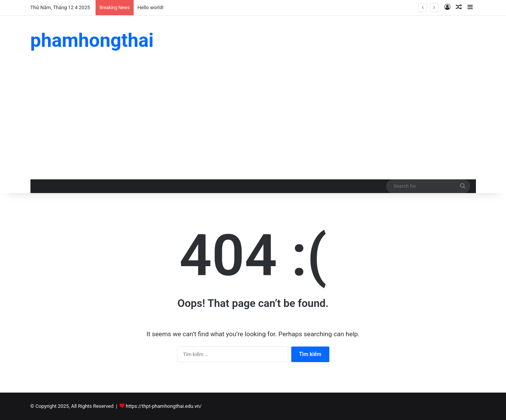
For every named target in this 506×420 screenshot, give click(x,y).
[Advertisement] (253, 122)
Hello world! (151, 7)
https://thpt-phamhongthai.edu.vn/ (164, 406)
